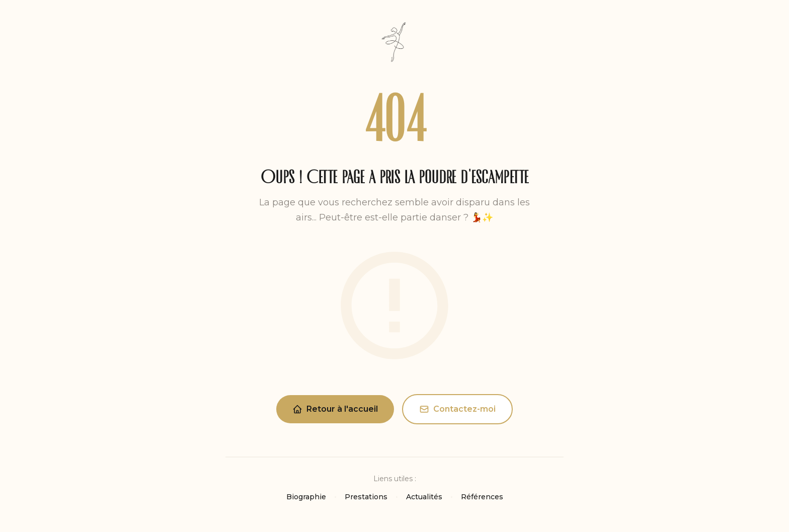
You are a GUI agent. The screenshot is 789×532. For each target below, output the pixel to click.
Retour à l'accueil (335, 409)
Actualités (424, 497)
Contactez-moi (457, 409)
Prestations (366, 497)
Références (482, 497)
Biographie (306, 497)
